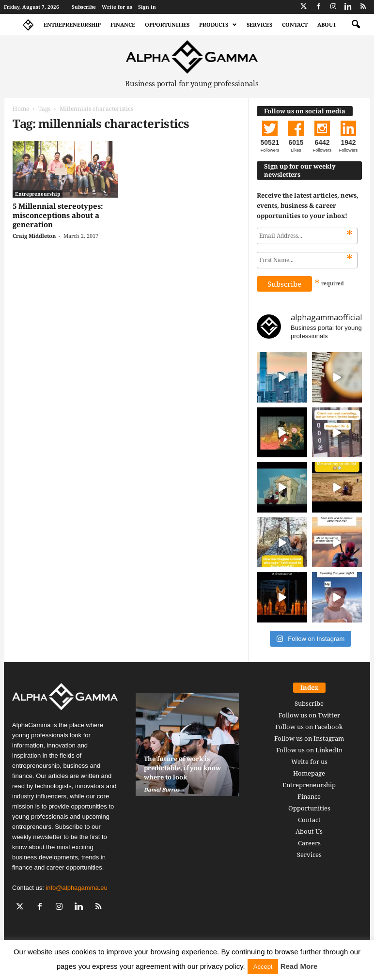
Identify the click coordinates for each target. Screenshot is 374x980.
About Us (309, 831)
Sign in (147, 7)
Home (21, 109)
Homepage (309, 773)
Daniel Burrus (162, 789)
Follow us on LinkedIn (309, 750)
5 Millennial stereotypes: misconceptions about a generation (58, 215)
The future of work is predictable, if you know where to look (182, 768)
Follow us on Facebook (309, 727)
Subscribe (84, 7)
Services (259, 24)
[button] (356, 25)
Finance (123, 24)
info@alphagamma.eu (76, 888)
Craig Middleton (34, 236)
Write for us (117, 7)
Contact (295, 24)
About (327, 24)
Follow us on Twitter (309, 715)
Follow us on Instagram (309, 738)
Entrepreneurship (72, 24)
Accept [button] (263, 967)
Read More (299, 966)
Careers (309, 843)
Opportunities (167, 24)
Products (218, 25)
